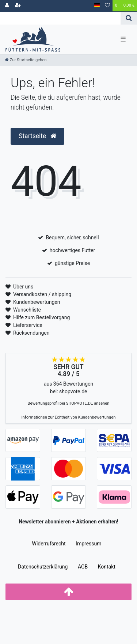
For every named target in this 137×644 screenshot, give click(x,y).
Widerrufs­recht (49, 544)
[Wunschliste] (107, 6)
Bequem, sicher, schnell (72, 238)
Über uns (23, 287)
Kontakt (107, 567)
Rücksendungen (31, 333)
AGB (83, 567)
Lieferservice (28, 325)
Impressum (88, 544)
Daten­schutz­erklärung (43, 567)
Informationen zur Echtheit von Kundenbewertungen (69, 417)
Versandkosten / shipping (42, 294)
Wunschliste (27, 310)
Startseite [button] (37, 136)
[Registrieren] (18, 6)
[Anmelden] (7, 6)
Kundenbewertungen (37, 302)
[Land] (97, 6)
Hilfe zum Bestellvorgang (41, 317)
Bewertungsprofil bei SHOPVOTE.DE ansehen (69, 403)
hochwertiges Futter (72, 250)
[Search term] (60, 18)
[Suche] (129, 18)
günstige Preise (72, 263)
